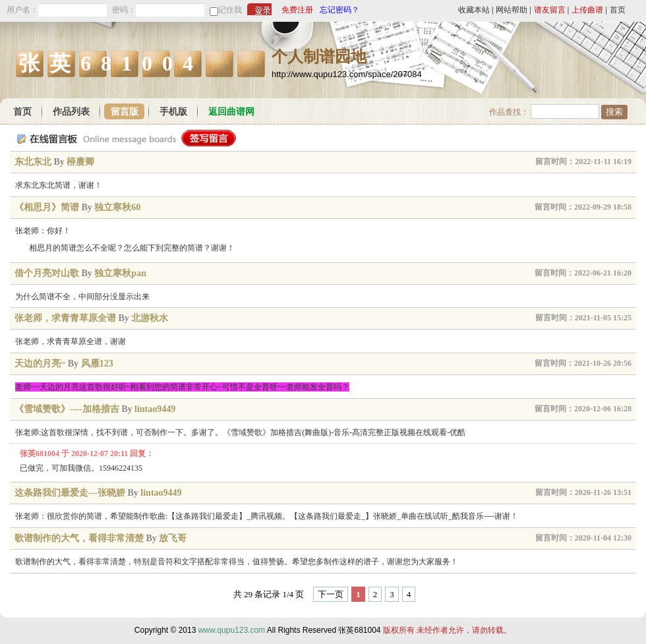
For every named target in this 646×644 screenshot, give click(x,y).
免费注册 (297, 10)
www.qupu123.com (232, 630)
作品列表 (71, 112)
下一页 (331, 594)
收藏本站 (474, 10)
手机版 (173, 112)
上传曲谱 (587, 10)
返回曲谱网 (231, 112)
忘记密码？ (339, 10)
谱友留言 (550, 10)
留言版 (125, 112)
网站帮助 (512, 10)
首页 (618, 10)
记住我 (230, 10)
